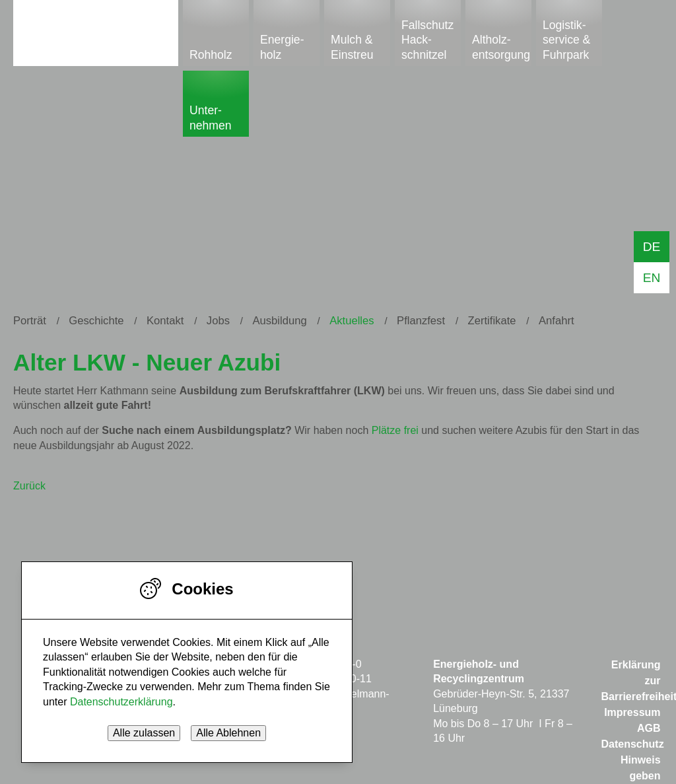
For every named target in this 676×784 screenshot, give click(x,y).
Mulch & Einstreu (352, 47)
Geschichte (96, 321)
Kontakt (165, 321)
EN (652, 278)
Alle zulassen (144, 733)
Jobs (218, 321)
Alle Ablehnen (228, 733)
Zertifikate (492, 321)
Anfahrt (557, 321)
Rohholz (211, 55)
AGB (649, 728)
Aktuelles (352, 321)
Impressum (632, 712)
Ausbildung (279, 321)
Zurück (29, 486)
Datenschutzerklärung (121, 702)
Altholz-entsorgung (501, 47)
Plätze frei (395, 430)
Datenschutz (633, 744)
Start (96, 31)
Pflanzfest (421, 321)
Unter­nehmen (211, 118)
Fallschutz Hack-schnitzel (427, 40)
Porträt (30, 321)
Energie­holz (282, 47)
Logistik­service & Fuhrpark (566, 40)
